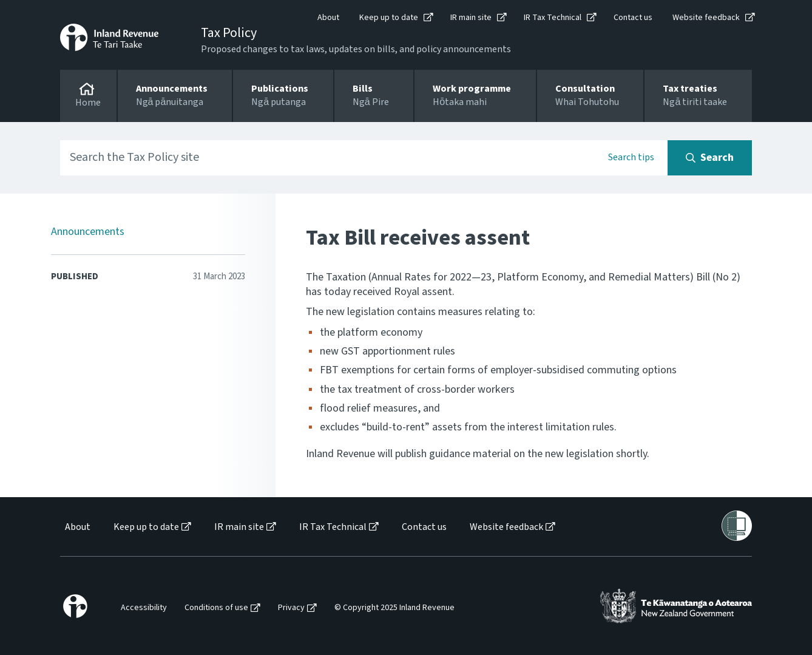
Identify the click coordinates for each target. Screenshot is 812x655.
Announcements (88, 232)
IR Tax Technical (553, 18)
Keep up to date (389, 18)
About (328, 18)
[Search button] (710, 158)
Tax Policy (229, 33)
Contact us (633, 18)
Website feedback (706, 18)
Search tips (631, 157)
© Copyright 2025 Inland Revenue (394, 608)
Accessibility (144, 608)
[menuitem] (77, 527)
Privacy (291, 608)
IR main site (471, 18)
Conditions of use (216, 608)
